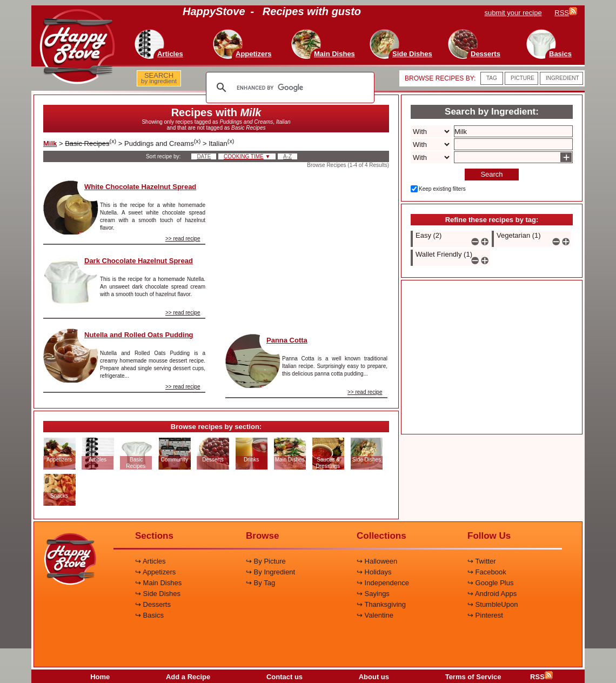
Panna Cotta (287, 340)
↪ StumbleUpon (493, 604)
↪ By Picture (266, 561)
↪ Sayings (373, 594)
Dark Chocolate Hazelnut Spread (139, 261)
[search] (289, 88)
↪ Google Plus (490, 583)
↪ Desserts (153, 604)
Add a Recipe (188, 677)
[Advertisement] (306, 248)
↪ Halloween (377, 561)
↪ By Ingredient (270, 572)
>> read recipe (183, 239)
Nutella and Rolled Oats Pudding (139, 335)
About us (374, 677)
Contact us (284, 677)
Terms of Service (473, 677)
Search (491, 174)
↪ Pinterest (485, 615)
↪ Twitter (482, 561)
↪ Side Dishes (158, 594)
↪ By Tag (260, 583)
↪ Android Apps (492, 594)
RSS (541, 677)
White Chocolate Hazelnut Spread (140, 187)
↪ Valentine (375, 615)
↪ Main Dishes (158, 583)
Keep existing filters (442, 189)
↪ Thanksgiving (381, 604)
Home (100, 677)
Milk (50, 143)
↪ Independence (383, 583)
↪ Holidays (374, 572)
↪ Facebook (487, 572)
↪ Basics (149, 615)
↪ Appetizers (155, 572)
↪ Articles (150, 561)
